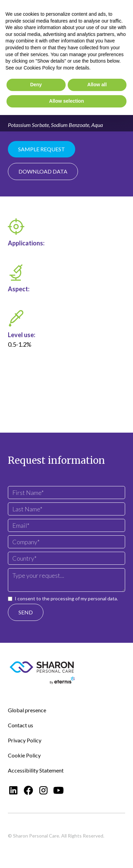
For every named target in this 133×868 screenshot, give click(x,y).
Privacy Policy (25, 740)
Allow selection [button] (67, 101)
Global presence (27, 710)
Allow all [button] (97, 85)
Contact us (21, 725)
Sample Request (42, 149)
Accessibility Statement (36, 770)
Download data (43, 171)
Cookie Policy (24, 755)
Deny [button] (36, 85)
